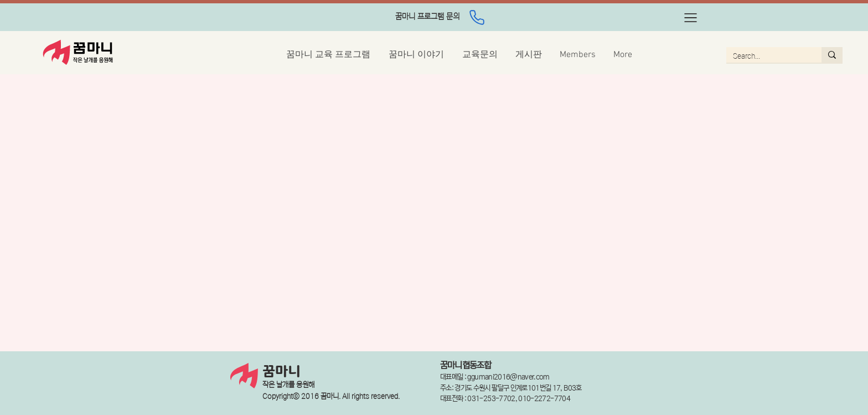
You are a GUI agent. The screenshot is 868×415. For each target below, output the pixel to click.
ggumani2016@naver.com (508, 377)
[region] (427, 17)
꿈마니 (281, 372)
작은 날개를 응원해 (288, 385)
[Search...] (766, 57)
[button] (691, 18)
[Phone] (477, 17)
